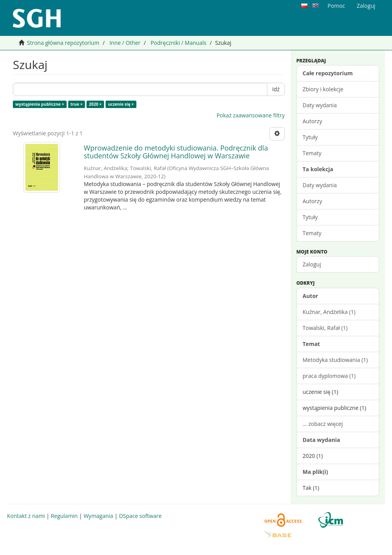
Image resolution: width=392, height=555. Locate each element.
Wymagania (98, 516)
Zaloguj (312, 264)
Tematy (312, 153)
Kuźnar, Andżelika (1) (329, 312)
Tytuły (310, 137)
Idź (276, 89)
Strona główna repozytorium (63, 43)
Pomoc (336, 6)
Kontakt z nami (26, 516)
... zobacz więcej (323, 424)
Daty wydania (320, 105)
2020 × (95, 104)
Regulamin (64, 516)
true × (77, 104)
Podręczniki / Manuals (178, 43)
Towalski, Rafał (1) (325, 328)
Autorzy (313, 121)
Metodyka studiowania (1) (335, 360)
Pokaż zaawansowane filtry (251, 115)
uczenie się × (121, 104)
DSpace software (140, 516)
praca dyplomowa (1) (329, 376)
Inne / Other (125, 43)
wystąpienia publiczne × (40, 104)
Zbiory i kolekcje (323, 89)
